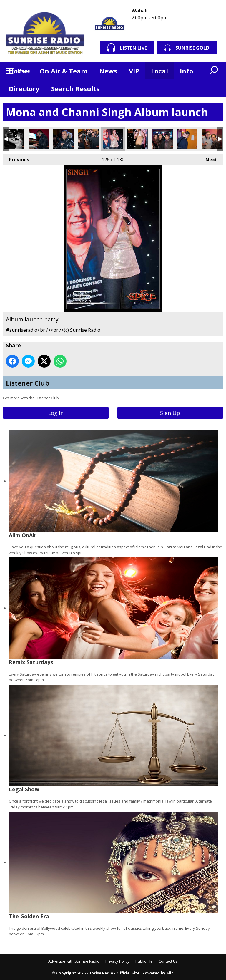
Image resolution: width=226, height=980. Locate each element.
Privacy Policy (117, 961)
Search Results (75, 88)
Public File (144, 961)
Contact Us (168, 961)
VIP (134, 71)
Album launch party (14, 139)
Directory (24, 88)
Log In (56, 413)
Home (18, 71)
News (108, 71)
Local (159, 71)
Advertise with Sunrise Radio (74, 961)
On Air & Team (64, 71)
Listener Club (28, 383)
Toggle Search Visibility (214, 71)
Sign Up (170, 413)
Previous (16, 158)
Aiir (170, 973)
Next (208, 158)
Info (186, 71)
